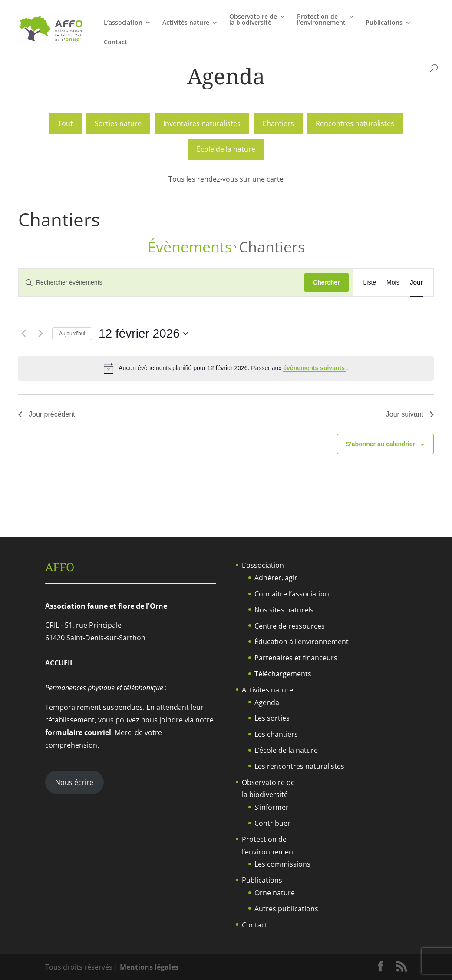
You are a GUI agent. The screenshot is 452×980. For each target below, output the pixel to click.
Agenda (267, 702)
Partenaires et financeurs (296, 658)
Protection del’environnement (321, 20)
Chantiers (278, 123)
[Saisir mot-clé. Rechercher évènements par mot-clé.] (162, 283)
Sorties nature (118, 123)
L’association (123, 23)
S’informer (272, 807)
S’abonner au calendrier (381, 444)
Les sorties (272, 718)
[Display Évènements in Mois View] (393, 283)
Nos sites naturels (284, 610)
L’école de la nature (286, 750)
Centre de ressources (290, 626)
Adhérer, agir (276, 578)
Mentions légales (149, 967)
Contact (115, 43)
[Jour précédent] (23, 334)
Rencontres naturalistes (355, 123)
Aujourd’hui (72, 334)
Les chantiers (276, 734)
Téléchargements (283, 674)
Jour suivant (410, 414)
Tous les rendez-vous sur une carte (226, 179)
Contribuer (272, 823)
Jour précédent (47, 414)
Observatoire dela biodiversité (253, 20)
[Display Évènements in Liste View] (370, 283)
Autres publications (286, 909)
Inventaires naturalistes (202, 123)
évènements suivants (315, 368)
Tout (65, 123)
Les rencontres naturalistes (299, 766)
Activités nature (186, 23)
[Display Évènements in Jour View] (416, 283)
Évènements (190, 247)
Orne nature (275, 893)
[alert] (226, 368)
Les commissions (282, 864)
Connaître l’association (292, 594)
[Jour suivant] (40, 334)
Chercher (326, 282)
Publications (384, 23)
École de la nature (226, 149)
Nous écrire (74, 782)
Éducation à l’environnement (302, 642)
